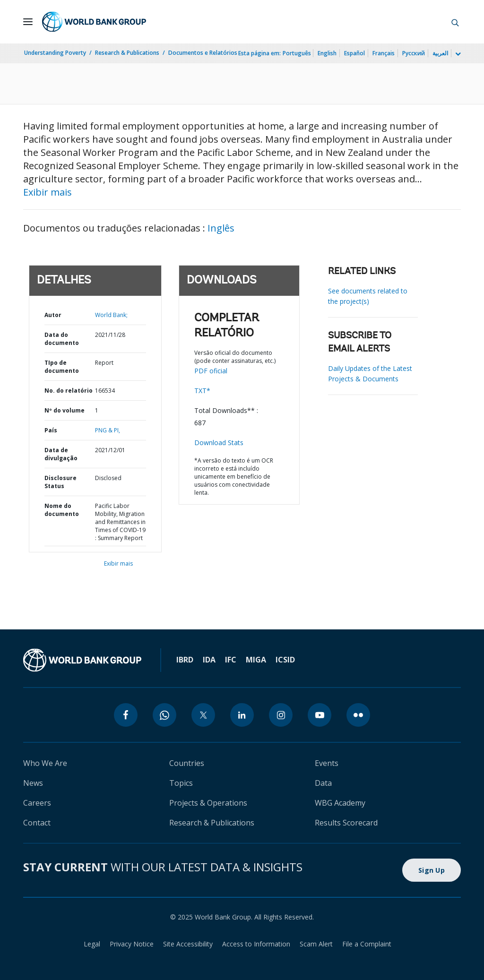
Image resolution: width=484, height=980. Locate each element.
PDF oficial (211, 371)
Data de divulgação (61, 454)
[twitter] (203, 715)
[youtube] (320, 715)
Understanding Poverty (55, 53)
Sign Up (432, 870)
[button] (455, 22)
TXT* (202, 391)
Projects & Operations (208, 803)
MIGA (256, 660)
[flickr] (358, 715)
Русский (414, 53)
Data (323, 783)
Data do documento (62, 339)
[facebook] (126, 715)
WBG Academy (340, 803)
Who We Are (45, 763)
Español (354, 53)
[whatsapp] (164, 715)
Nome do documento (62, 510)
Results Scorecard (346, 823)
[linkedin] (242, 715)
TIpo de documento (62, 367)
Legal (92, 944)
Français (384, 53)
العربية (440, 53)
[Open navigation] (28, 22)
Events (327, 763)
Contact (37, 823)
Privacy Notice (132, 944)
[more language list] (457, 54)
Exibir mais (48, 192)
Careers (37, 803)
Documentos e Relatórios (203, 53)
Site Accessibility (188, 944)
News (33, 783)
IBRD (185, 660)
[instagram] (281, 715)
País (51, 430)
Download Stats (219, 443)
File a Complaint (367, 944)
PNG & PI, (108, 430)
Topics (181, 783)
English (327, 53)
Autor (53, 315)
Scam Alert (316, 944)
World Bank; (111, 315)
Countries (187, 763)
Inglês (221, 228)
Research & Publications (127, 53)
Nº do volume (65, 410)
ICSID (285, 660)
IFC (231, 660)
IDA (209, 660)
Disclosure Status (60, 482)
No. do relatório (69, 391)
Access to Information (256, 944)
